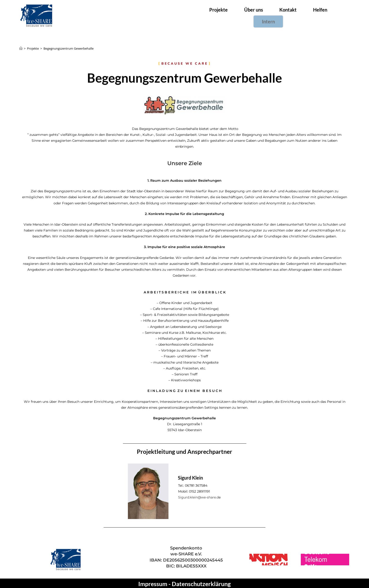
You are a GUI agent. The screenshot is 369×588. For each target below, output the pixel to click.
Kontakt (273, 15)
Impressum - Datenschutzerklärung (184, 583)
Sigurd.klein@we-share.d (198, 496)
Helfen (304, 15)
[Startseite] (21, 47)
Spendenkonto (186, 547)
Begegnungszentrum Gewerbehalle (69, 47)
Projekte (206, 15)
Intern (333, 15)
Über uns (240, 15)
